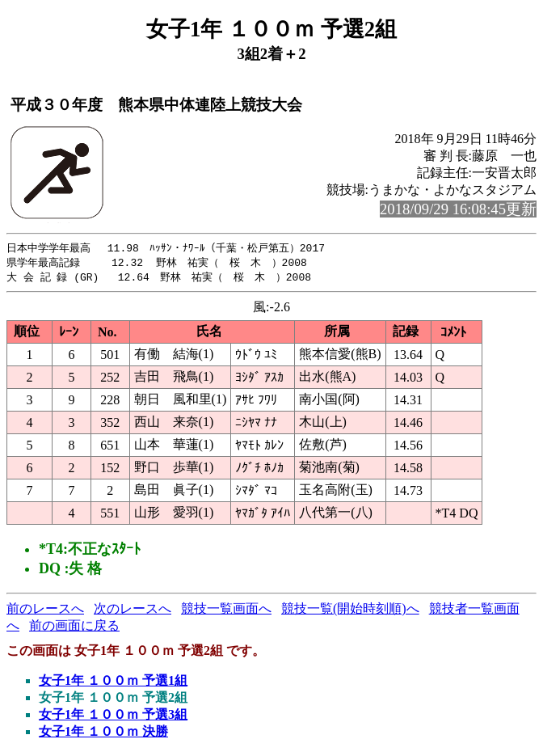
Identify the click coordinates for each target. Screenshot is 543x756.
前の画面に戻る (74, 628)
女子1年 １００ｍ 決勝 (103, 734)
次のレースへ (133, 611)
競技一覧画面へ (226, 611)
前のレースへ (45, 611)
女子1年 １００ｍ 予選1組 (113, 683)
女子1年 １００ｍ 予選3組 (113, 717)
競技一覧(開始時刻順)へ (350, 611)
